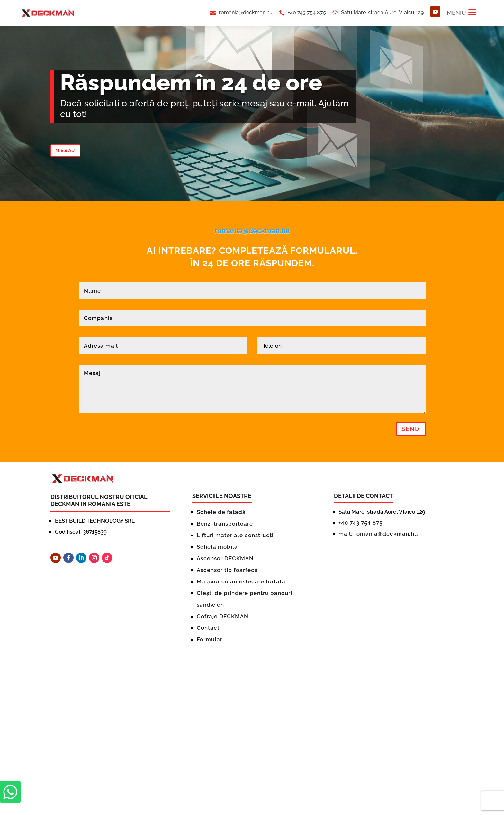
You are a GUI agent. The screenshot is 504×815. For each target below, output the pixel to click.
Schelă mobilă (217, 547)
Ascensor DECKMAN (225, 558)
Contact (208, 628)
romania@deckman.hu (246, 12)
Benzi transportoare (225, 524)
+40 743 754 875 (307, 12)
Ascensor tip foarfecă (227, 570)
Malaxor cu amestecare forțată (241, 581)
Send (411, 429)
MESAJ (65, 151)
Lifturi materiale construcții (236, 535)
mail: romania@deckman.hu (378, 534)
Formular (210, 639)
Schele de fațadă (221, 512)
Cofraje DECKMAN (223, 616)
